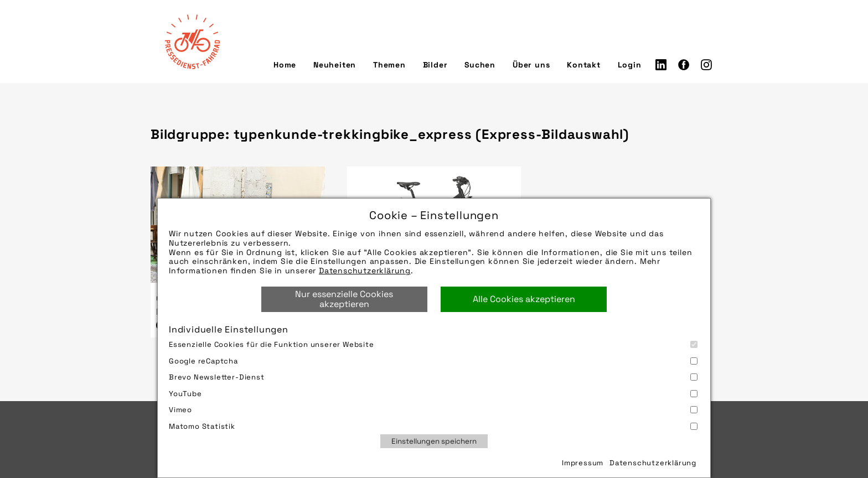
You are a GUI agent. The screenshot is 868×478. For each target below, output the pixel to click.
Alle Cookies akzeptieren (524, 299)
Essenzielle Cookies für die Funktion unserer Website (433, 344)
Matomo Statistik (433, 426)
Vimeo (433, 410)
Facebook (684, 65)
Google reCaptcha (433, 361)
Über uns (531, 65)
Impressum (583, 463)
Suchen (480, 65)
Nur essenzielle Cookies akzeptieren (344, 299)
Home (285, 65)
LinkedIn (661, 65)
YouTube (433, 394)
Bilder (435, 65)
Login (630, 65)
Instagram (706, 65)
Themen (389, 65)
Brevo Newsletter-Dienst (433, 377)
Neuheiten (335, 65)
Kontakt (584, 65)
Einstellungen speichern (434, 441)
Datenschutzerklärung (365, 271)
